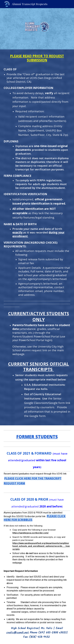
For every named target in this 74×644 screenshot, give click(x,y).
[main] (37, 237)
